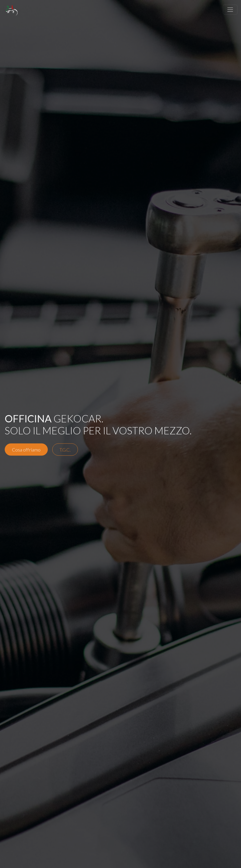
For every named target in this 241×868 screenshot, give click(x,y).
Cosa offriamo (26, 450)
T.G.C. (65, 450)
